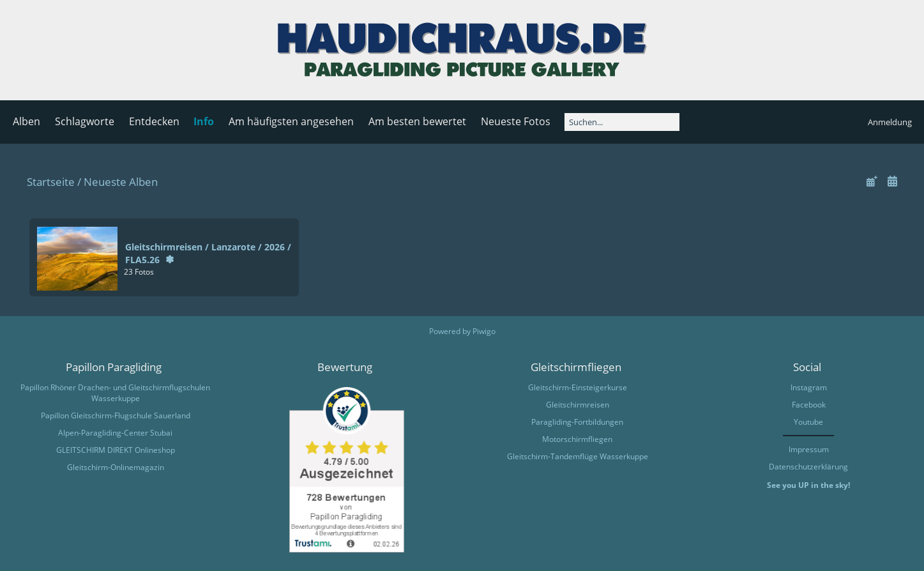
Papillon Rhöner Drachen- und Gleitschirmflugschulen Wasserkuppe (115, 393)
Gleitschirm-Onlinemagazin (116, 467)
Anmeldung (890, 122)
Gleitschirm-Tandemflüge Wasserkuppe (578, 456)
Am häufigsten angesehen (291, 121)
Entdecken (154, 121)
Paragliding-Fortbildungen (577, 422)
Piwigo (484, 331)
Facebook (809, 405)
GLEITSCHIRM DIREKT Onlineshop (116, 450)
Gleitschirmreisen (578, 405)
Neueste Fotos (516, 121)
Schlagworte (85, 121)
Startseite (51, 182)
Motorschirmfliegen (577, 439)
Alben (27, 121)
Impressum (809, 449)
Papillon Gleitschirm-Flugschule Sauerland (116, 415)
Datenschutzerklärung (808, 467)
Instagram (809, 387)
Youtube (808, 422)
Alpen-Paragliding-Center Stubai (115, 433)
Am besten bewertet (417, 121)
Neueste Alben (121, 182)
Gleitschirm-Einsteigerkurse (578, 387)
